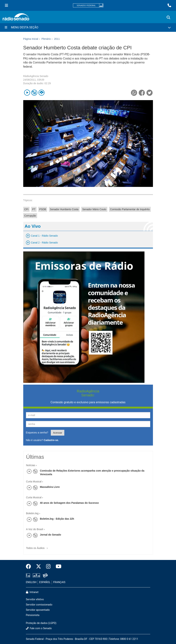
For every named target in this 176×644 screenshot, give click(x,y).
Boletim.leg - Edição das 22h (57, 519)
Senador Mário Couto (94, 209)
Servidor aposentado (38, 610)
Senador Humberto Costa (64, 209)
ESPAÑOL (45, 582)
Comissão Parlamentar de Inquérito (130, 209)
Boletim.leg (32, 513)
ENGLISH (31, 582)
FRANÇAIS (59, 582)
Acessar (58, 433)
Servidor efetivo (35, 599)
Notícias (31, 465)
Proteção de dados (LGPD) (41, 623)
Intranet (32, 592)
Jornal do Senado (51, 535)
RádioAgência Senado (36, 76)
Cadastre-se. (51, 440)
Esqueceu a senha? (37, 433)
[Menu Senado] (6, 5)
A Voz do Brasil (35, 529)
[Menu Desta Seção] (88, 27)
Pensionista (33, 615)
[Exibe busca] (168, 18)
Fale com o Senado (39, 628)
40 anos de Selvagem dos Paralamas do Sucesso (69, 503)
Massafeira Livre (50, 487)
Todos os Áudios (38, 547)
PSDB (43, 209)
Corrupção (30, 216)
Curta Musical (34, 482)
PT (34, 209)
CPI (26, 209)
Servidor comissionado (39, 605)
